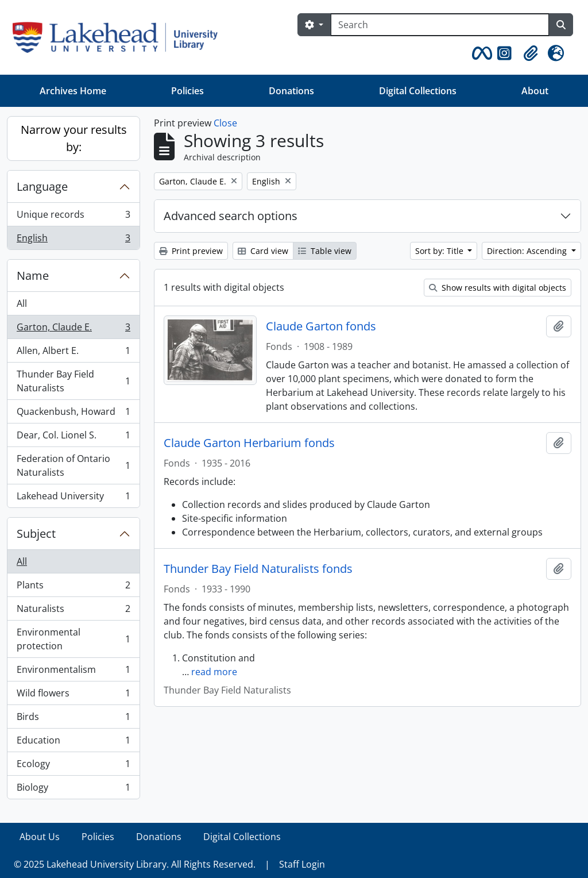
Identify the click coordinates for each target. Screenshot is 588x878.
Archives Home (73, 91)
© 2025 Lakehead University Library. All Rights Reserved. (135, 864)
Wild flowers (73, 696)
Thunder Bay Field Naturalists (73, 381)
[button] (480, 53)
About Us (40, 837)
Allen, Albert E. (73, 353)
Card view (263, 251)
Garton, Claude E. (73, 330)
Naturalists (73, 611)
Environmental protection (73, 639)
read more (214, 672)
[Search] (440, 25)
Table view (325, 251)
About (535, 91)
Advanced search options (231, 216)
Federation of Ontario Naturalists (73, 465)
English (73, 240)
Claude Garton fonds (321, 326)
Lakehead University (73, 498)
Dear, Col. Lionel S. (73, 438)
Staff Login (302, 864)
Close (225, 123)
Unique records (73, 217)
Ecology (73, 766)
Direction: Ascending (528, 251)
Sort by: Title (440, 251)
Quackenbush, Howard (73, 414)
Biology (73, 790)
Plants (73, 588)
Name (33, 276)
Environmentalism (73, 672)
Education (73, 743)
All (22, 303)
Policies (187, 91)
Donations (291, 91)
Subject (36, 534)
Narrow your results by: (74, 138)
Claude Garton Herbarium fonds (249, 443)
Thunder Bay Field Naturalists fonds (258, 569)
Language (42, 186)
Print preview (191, 251)
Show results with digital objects (498, 288)
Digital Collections (418, 91)
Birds (73, 719)
